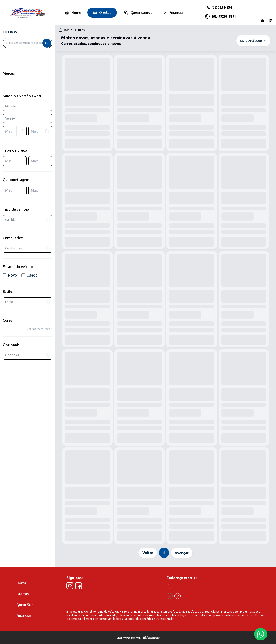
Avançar (182, 553)
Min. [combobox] (16, 131)
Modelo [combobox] (11, 106)
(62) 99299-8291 (224, 16)
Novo (10, 275)
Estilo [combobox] (28, 302)
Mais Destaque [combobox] (253, 41)
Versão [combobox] (10, 118)
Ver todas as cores (39, 329)
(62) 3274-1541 (223, 7)
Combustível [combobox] (28, 248)
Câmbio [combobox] (28, 219)
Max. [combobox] (41, 131)
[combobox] (27, 43)
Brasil (82, 30)
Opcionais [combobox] (28, 355)
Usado (29, 275)
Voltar (148, 553)
